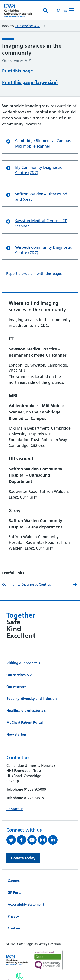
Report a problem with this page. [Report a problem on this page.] (34, 274)
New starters (17, 734)
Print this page (18, 71)
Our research (17, 687)
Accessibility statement (26, 904)
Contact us (15, 809)
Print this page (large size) (30, 82)
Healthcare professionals (26, 711)
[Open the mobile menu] (65, 11)
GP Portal (15, 893)
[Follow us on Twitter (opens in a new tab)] (12, 840)
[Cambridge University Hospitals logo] (20, 11)
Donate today (23, 858)
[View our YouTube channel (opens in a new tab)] (33, 840)
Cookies (14, 928)
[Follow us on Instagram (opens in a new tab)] (43, 840)
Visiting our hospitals (23, 663)
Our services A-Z (27, 26)
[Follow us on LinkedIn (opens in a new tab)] (53, 840)
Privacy (13, 916)
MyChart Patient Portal (25, 722)
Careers (14, 881)
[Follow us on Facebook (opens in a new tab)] (22, 840)
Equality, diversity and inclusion (32, 699)
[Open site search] (46, 11)
